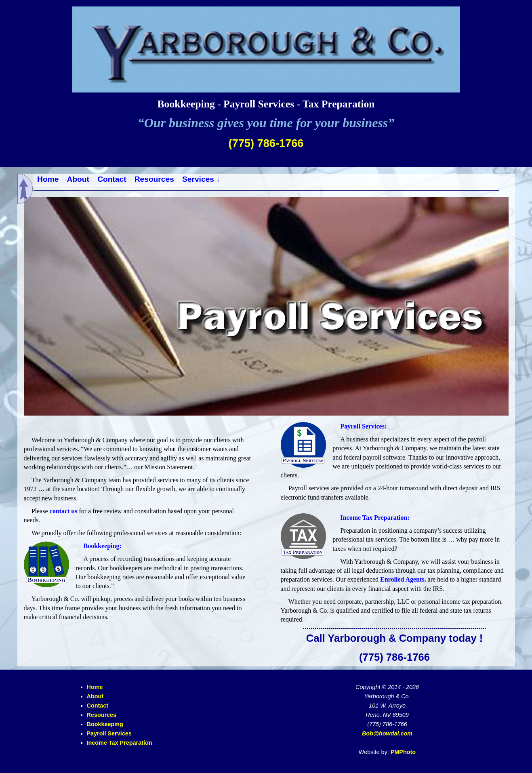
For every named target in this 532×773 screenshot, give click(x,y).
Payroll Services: (363, 426)
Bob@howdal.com (387, 733)
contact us (64, 511)
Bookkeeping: (102, 546)
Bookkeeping (105, 724)
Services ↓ (201, 179)
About (78, 179)
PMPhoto (403, 752)
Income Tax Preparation (120, 743)
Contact (112, 179)
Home (48, 179)
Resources (154, 179)
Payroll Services (109, 733)
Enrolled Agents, (403, 579)
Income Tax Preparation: (375, 518)
